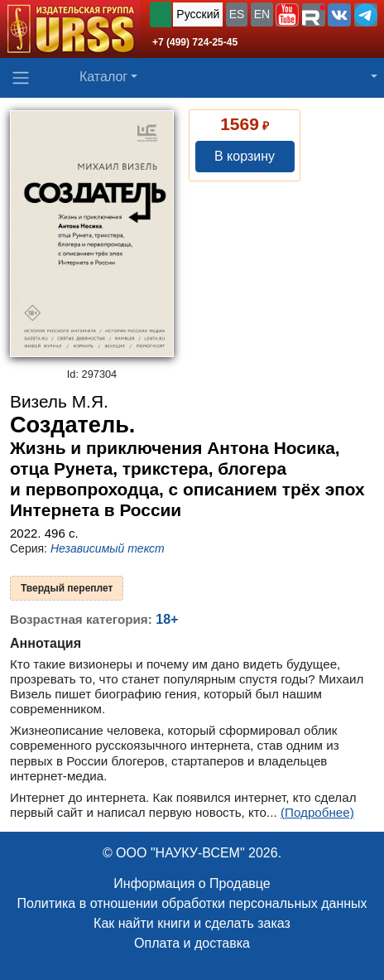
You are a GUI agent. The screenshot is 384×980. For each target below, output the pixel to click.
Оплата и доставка (192, 943)
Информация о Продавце (192, 883)
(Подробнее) (317, 812)
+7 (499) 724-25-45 (195, 42)
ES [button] (237, 14)
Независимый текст (108, 548)
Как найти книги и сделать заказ (192, 923)
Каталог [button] (103, 77)
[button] (287, 15)
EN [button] (262, 14)
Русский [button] (198, 14)
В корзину (245, 156)
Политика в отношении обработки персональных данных (192, 903)
